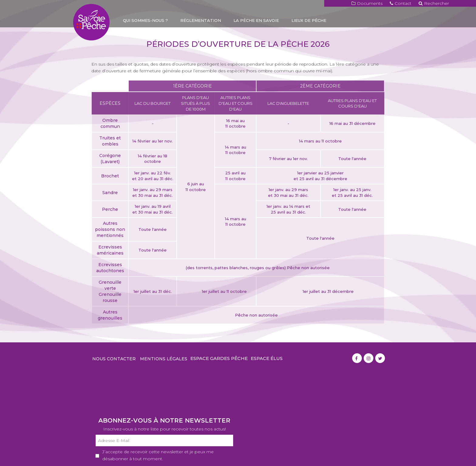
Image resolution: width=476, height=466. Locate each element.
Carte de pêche (142, 33)
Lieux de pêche (309, 20)
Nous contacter (114, 359)
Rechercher (434, 3)
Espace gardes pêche (219, 358)
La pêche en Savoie (256, 20)
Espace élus (267, 358)
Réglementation (201, 20)
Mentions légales (164, 359)
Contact (401, 3)
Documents (367, 3)
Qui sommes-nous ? (145, 20)
